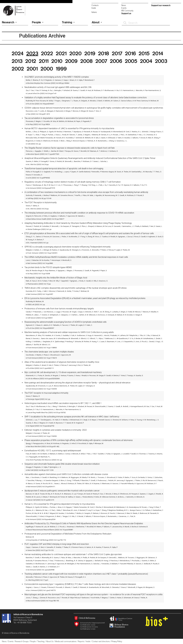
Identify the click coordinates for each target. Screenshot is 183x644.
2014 (158, 53)
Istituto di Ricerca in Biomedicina (28, 614)
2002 (18, 69)
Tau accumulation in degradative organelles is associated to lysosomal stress (59, 118)
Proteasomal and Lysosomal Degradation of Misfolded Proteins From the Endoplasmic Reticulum (68, 534)
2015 (144, 53)
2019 (90, 53)
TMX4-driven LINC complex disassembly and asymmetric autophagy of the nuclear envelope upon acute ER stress (76, 288)
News (124, 5)
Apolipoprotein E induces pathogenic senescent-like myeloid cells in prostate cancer (62, 491)
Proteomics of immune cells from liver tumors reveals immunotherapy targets (59, 309)
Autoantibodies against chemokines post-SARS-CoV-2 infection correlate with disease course (66, 474)
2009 (71, 61)
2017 (117, 53)
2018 (104, 53)
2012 (31, 61)
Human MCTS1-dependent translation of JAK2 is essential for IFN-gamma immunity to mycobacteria (69, 128)
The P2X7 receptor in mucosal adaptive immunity (46, 393)
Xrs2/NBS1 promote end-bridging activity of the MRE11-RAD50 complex (57, 77)
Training (68, 22)
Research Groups (22, 641)
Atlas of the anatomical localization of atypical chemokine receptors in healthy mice (62, 362)
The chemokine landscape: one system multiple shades (49, 352)
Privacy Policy (117, 641)
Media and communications (66, 641)
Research (9, 22)
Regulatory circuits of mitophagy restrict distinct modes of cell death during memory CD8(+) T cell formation (73, 182)
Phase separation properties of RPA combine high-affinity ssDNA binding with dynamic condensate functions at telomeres (79, 440)
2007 (101, 61)
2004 (146, 61)
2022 (47, 53)
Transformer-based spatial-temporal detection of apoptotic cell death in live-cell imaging (64, 169)
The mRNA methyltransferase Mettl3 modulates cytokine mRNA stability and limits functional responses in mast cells (76, 257)
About (97, 22)
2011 (44, 61)
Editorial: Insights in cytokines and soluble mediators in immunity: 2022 (56, 430)
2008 (86, 61)
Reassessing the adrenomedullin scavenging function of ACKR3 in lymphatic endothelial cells (66, 322)
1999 (61, 69)
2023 (32, 53)
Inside (94, 8)
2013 (17, 61)
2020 (75, 53)
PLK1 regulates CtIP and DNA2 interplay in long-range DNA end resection (57, 544)
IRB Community (127, 11)
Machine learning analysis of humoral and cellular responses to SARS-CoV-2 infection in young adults (69, 332)
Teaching (41, 641)
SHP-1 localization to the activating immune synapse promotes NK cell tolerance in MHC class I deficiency (72, 417)
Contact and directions (101, 641)
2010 (57, 61)
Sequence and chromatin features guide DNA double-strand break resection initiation (62, 464)
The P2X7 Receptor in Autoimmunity (41, 202)
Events (124, 8)
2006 (116, 61)
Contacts (95, 5)
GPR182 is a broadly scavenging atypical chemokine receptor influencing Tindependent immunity (68, 247)
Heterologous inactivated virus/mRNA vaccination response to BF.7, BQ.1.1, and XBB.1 (63, 403)
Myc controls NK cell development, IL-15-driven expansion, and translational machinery (63, 372)
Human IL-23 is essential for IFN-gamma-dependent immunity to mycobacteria (60, 504)
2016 (130, 53)
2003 (161, 61)
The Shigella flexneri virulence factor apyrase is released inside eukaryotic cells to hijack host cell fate (70, 148)
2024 (18, 53)
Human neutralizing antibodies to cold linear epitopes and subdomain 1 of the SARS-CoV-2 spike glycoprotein (73, 554)
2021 (61, 53)
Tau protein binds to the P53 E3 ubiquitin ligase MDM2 (48, 267)
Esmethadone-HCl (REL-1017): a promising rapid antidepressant (53, 451)
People (38, 22)
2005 (131, 61)
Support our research (161, 5)
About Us (50, 641)
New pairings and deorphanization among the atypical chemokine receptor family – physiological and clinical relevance (77, 383)
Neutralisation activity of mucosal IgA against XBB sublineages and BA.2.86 (58, 87)
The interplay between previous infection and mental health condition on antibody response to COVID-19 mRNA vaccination (79, 213)
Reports (81, 641)
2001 (32, 69)
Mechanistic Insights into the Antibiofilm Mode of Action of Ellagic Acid (56, 278)
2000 (47, 69)
